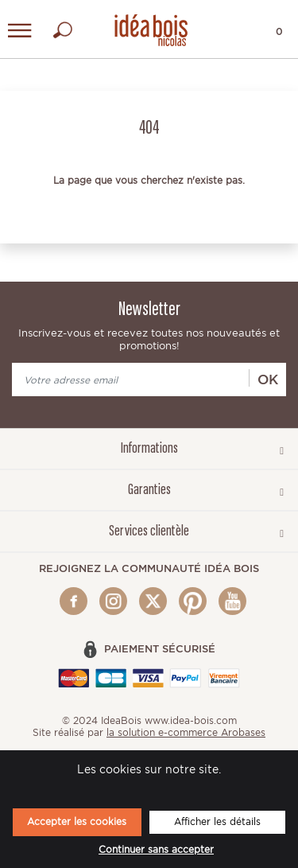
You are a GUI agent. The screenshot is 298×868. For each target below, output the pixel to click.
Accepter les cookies (77, 821)
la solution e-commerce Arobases (186, 732)
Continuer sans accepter (156, 850)
